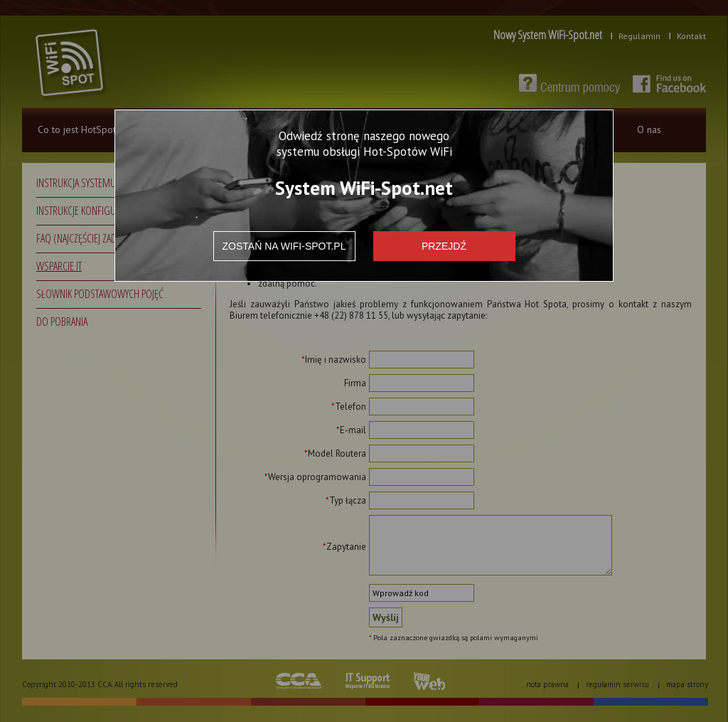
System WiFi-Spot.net (364, 187)
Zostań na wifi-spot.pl (284, 246)
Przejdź (444, 246)
